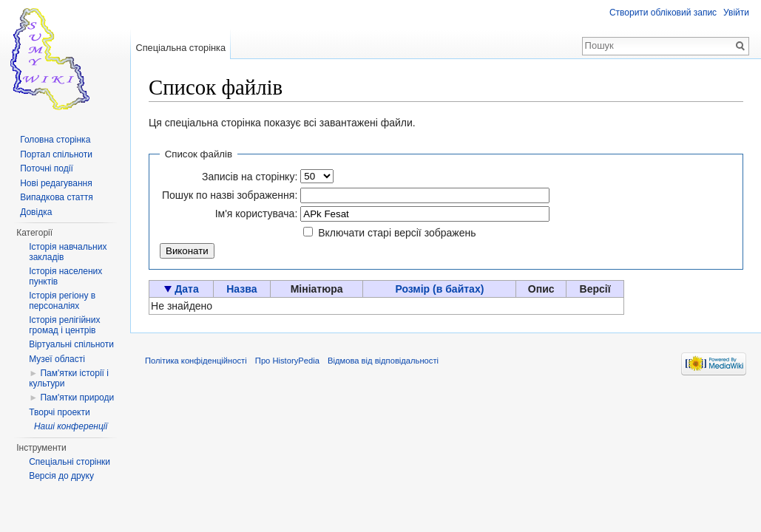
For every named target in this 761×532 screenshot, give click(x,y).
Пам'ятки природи (77, 398)
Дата (186, 289)
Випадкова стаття (56, 197)
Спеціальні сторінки (70, 462)
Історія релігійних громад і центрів (64, 325)
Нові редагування (56, 183)
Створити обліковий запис (663, 13)
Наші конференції (71, 426)
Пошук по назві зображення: (230, 195)
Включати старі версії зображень (397, 233)
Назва (241, 289)
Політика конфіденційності (196, 361)
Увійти (736, 13)
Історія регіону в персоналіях (62, 301)
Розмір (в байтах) (439, 289)
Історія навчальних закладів (68, 252)
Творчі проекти (59, 412)
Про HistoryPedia (287, 361)
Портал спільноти (56, 154)
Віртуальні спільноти (71, 344)
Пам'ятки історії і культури (69, 378)
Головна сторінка (55, 140)
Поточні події (47, 168)
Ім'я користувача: (257, 214)
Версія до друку (61, 476)
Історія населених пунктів (65, 276)
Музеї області (57, 359)
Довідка (36, 212)
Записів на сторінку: (250, 177)
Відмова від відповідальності (383, 361)
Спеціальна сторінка (180, 48)
